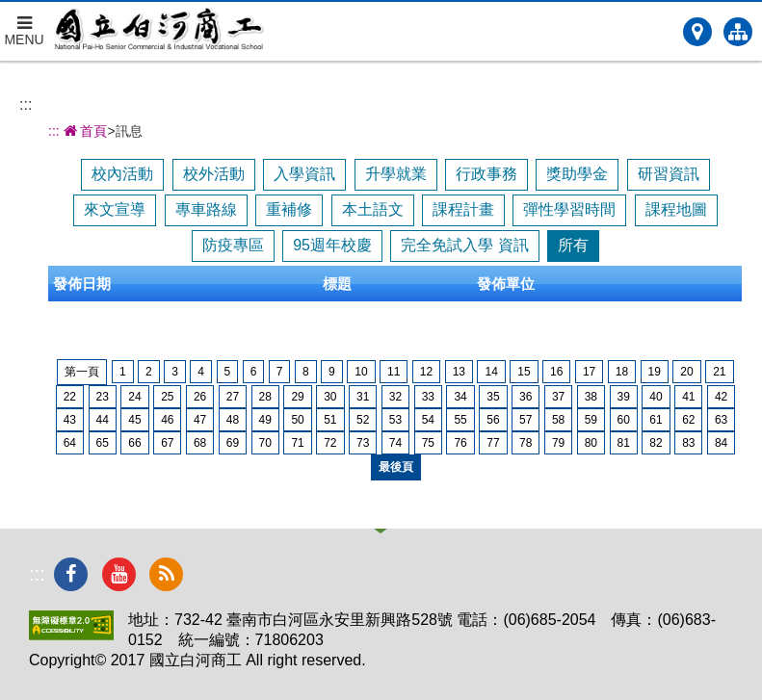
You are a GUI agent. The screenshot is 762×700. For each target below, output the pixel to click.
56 (493, 420)
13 (459, 372)
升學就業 (396, 174)
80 (591, 443)
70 (265, 443)
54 (428, 420)
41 (688, 397)
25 (167, 397)
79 (558, 443)
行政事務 (486, 174)
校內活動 (122, 174)
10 (361, 372)
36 (526, 397)
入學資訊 (304, 174)
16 (556, 372)
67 (167, 443)
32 (395, 397)
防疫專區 (233, 245)
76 (460, 443)
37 (558, 397)
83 (688, 443)
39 (624, 397)
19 (655, 372)
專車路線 (206, 209)
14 (491, 372)
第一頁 (82, 372)
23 (103, 397)
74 (395, 443)
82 (656, 443)
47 (200, 420)
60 (624, 420)
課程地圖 (676, 209)
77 (493, 443)
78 (526, 443)
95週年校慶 (332, 245)
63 (721, 420)
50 (297, 420)
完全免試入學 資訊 (464, 245)
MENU (24, 25)
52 (363, 420)
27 (233, 397)
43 (70, 420)
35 (493, 397)
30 (330, 397)
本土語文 (373, 209)
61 (656, 420)
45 (134, 420)
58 (558, 420)
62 (688, 420)
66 (134, 443)
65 (103, 443)
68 (200, 443)
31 (363, 397)
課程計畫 (463, 209)
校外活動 (214, 174)
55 (460, 420)
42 (721, 397)
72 (330, 443)
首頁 (84, 131)
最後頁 (396, 467)
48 (233, 420)
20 (686, 372)
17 (589, 372)
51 (330, 420)
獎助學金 (577, 174)
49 (265, 420)
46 (167, 420)
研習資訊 (669, 174)
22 (70, 397)
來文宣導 (115, 209)
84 (721, 443)
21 (719, 372)
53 (395, 420)
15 (524, 372)
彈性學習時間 (569, 209)
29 (297, 397)
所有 (573, 245)
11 (394, 372)
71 (297, 443)
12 (426, 372)
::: (26, 104)
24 (134, 397)
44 (103, 420)
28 (265, 397)
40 (656, 397)
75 (428, 443)
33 (428, 397)
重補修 (289, 209)
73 (363, 443)
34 (460, 397)
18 (622, 372)
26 (200, 397)
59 (591, 420)
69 (233, 443)
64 (70, 443)
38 (591, 397)
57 (526, 420)
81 (624, 443)
